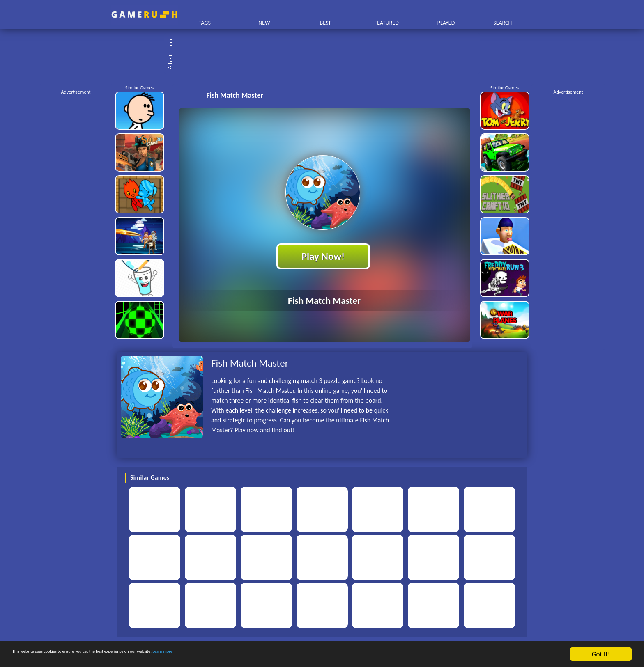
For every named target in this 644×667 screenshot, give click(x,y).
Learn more (256, 654)
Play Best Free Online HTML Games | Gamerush (144, 15)
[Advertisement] (326, 53)
